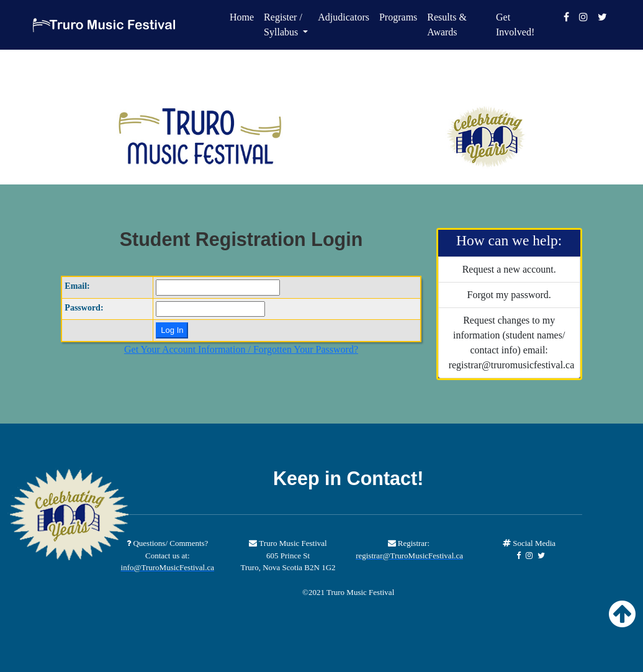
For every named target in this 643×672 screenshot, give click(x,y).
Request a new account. (509, 269)
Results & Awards (447, 25)
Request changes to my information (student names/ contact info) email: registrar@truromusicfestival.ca (512, 343)
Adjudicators (344, 17)
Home (242, 17)
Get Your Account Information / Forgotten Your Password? (241, 349)
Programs (398, 17)
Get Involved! (515, 25)
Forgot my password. (509, 295)
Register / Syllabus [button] (283, 25)
